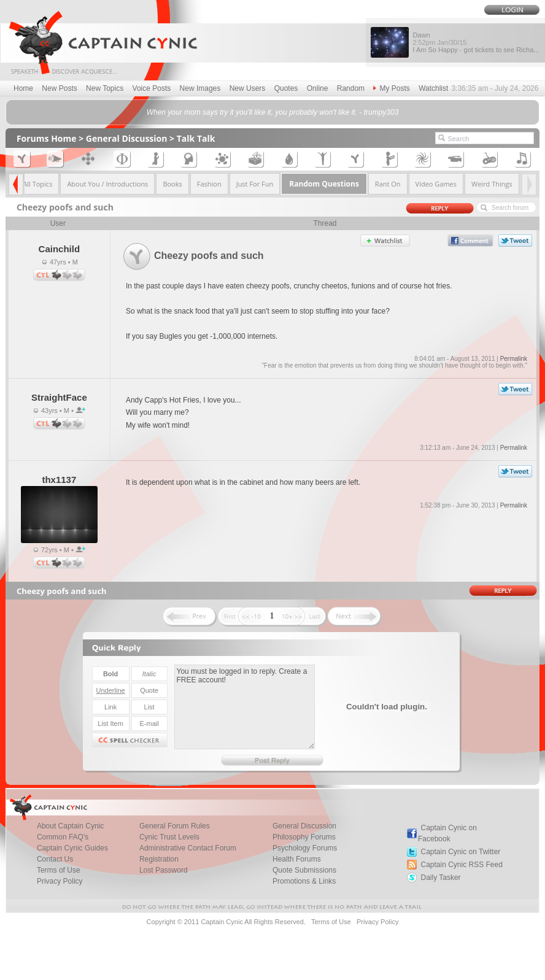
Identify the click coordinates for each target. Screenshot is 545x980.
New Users (248, 88)
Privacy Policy (60, 881)
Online (318, 88)
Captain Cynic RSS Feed (461, 865)
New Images (200, 88)
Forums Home (47, 138)
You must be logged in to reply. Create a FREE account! (245, 707)
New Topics (105, 88)
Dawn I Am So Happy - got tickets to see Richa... (476, 42)
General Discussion (127, 138)
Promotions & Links (304, 881)
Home (23, 88)
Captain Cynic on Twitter (460, 852)
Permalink (514, 359)
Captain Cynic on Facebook (447, 833)
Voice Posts (152, 88)
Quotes (286, 88)
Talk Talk (196, 138)
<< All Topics (33, 184)
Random (351, 88)
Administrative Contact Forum (188, 848)
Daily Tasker (440, 878)
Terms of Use (331, 922)
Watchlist (433, 88)
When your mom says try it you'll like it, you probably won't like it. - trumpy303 (273, 112)
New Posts (59, 88)
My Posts (391, 88)
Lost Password (164, 870)
